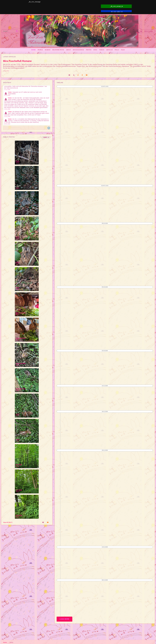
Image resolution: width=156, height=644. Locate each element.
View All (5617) (8, 522)
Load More (64, 619)
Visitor (10, 92)
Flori (17, 212)
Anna (18, 161)
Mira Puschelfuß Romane (17, 61)
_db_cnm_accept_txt (116, 6)
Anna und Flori (21, 313)
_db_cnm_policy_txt (117, 12)
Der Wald (19, 465)
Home (5, 642)
